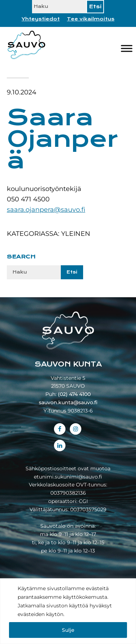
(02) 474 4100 (74, 394)
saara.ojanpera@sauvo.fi (46, 210)
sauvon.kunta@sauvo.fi (68, 402)
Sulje (68, 630)
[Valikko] (127, 48)
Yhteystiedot (41, 19)
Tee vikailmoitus (91, 19)
